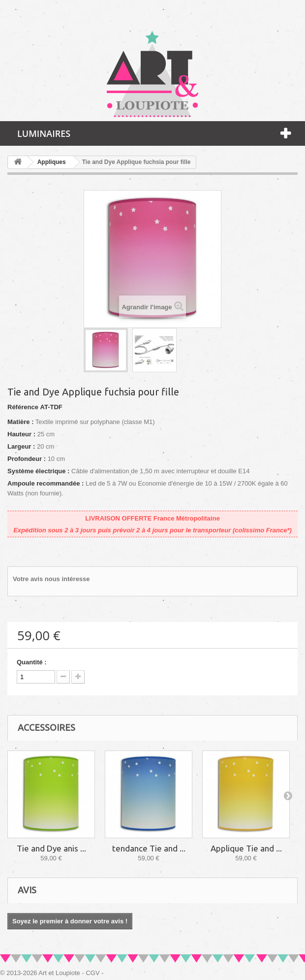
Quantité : (32, 662)
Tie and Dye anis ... (51, 848)
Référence (23, 407)
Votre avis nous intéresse (51, 579)
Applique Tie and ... (246, 848)
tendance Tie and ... (149, 848)
